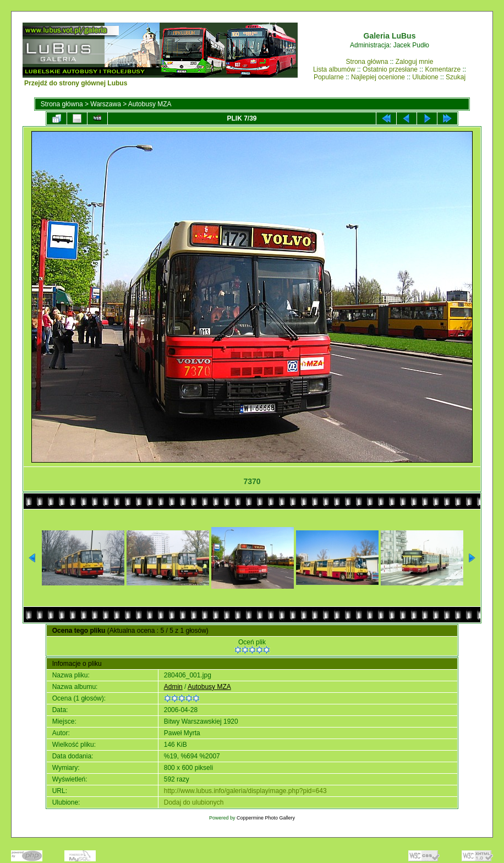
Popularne (329, 77)
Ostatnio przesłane (390, 69)
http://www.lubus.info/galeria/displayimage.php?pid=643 (245, 791)
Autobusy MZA (150, 104)
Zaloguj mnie (415, 62)
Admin (173, 687)
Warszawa (106, 104)
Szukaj (456, 77)
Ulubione (425, 77)
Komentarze (443, 69)
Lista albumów (334, 69)
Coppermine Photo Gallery (266, 818)
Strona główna (367, 62)
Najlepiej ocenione (378, 77)
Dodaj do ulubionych (194, 802)
